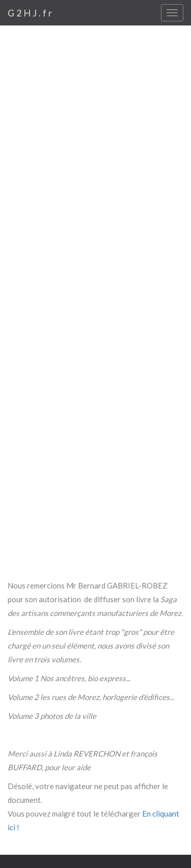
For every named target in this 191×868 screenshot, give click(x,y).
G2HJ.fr (31, 13)
